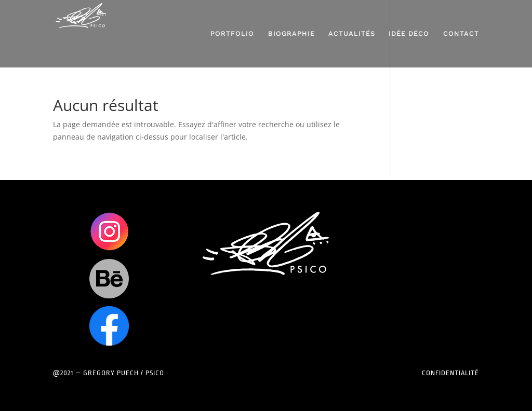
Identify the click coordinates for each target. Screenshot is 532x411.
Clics (109, 231)
